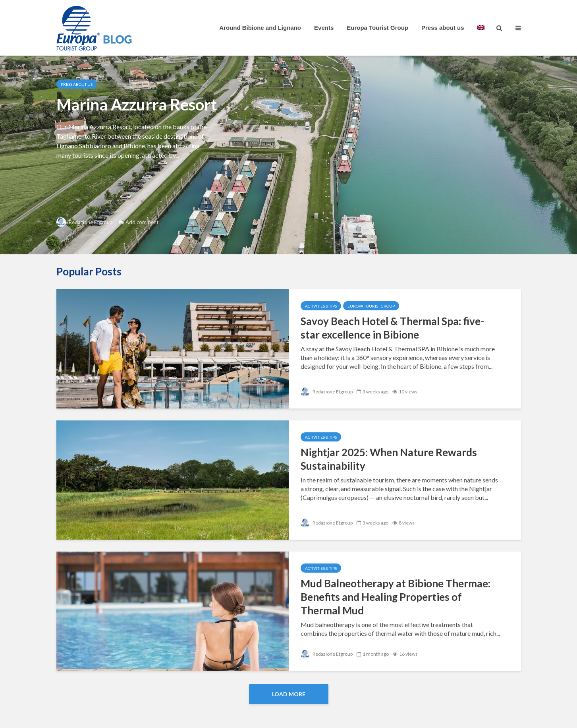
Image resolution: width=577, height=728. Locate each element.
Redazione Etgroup (85, 222)
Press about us (443, 28)
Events (324, 28)
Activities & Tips (321, 306)
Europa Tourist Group (377, 28)
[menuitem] (481, 28)
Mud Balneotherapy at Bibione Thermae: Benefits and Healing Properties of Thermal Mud (396, 597)
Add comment (142, 222)
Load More (289, 694)
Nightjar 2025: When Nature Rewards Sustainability (389, 459)
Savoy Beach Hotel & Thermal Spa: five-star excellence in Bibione (392, 328)
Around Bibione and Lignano (260, 28)
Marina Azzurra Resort (137, 105)
